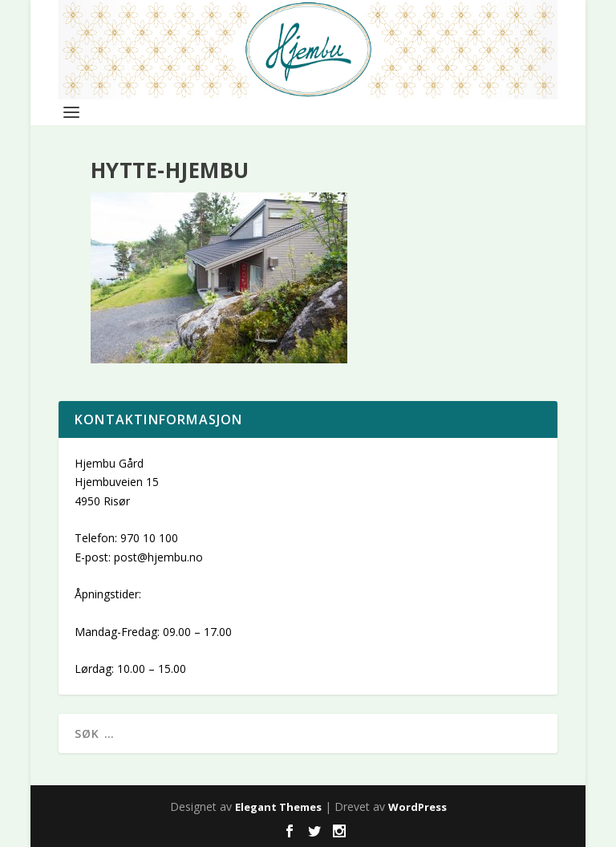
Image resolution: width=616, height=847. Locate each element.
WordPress (417, 807)
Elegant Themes (278, 807)
